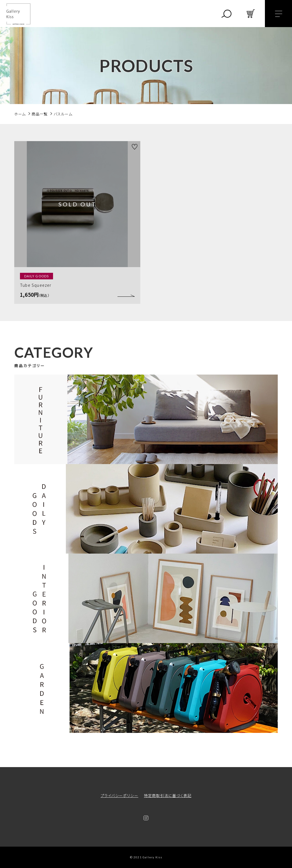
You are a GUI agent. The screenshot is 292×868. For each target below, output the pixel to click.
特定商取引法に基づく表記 (168, 795)
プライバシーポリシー (119, 795)
